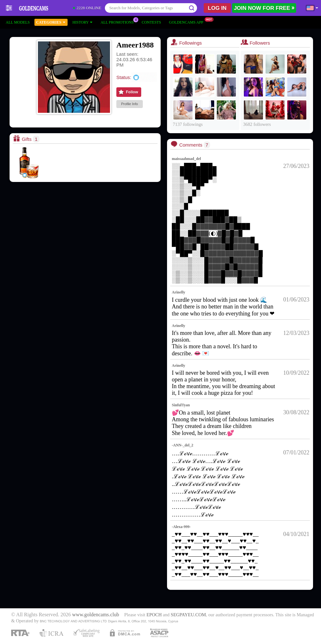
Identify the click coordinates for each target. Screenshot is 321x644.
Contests (151, 22)
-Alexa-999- (181, 527)
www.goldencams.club (95, 615)
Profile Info (130, 104)
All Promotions (119, 22)
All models (18, 22)
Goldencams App (188, 22)
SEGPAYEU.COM (188, 615)
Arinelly (179, 292)
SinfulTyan (181, 405)
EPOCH (154, 615)
